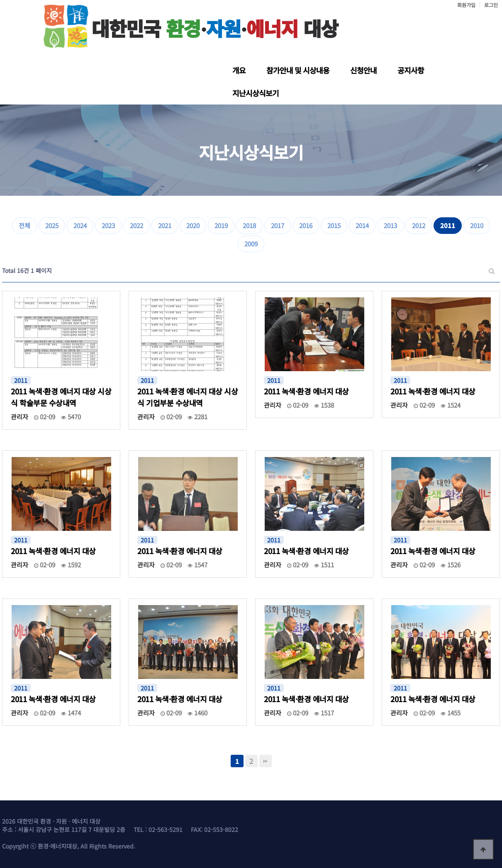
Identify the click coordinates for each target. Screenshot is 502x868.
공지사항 (411, 70)
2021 (165, 225)
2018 (249, 225)
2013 (390, 225)
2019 (221, 225)
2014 (362, 225)
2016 (306, 225)
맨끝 (266, 761)
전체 (24, 225)
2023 (108, 225)
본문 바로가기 (0, 0)
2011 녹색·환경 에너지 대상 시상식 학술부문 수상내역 (61, 397)
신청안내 (363, 70)
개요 (239, 70)
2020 (193, 225)
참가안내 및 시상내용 (298, 70)
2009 (251, 244)
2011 (448, 225)
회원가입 (466, 5)
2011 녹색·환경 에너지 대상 (306, 391)
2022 (136, 225)
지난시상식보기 (256, 93)
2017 (278, 225)
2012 (419, 225)
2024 (80, 225)
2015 (334, 225)
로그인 (491, 5)
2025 (52, 225)
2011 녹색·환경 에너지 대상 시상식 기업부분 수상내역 (188, 397)
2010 (477, 225)
